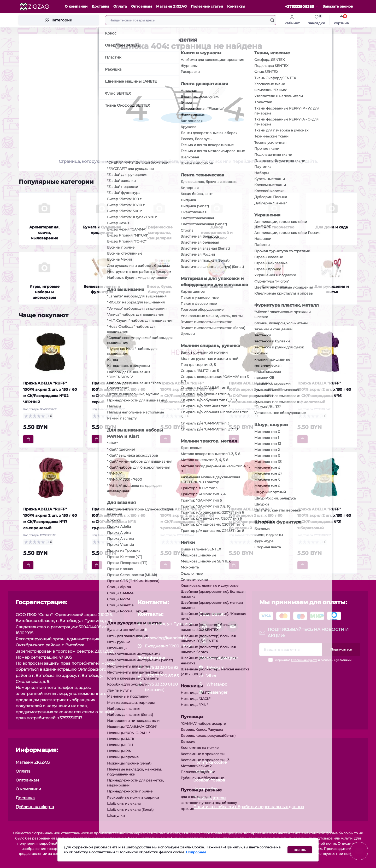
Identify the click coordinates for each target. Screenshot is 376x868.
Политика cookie (210, 762)
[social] (204, 626)
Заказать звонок (338, 6)
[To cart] (28, 439)
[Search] (272, 20)
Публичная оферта (304, 660)
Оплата (120, 6)
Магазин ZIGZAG (171, 6)
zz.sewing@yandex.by (166, 638)
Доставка (100, 6)
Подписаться (341, 649)
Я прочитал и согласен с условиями (313, 660)
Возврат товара (209, 780)
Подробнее (196, 853)
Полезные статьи (207, 6)
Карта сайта (205, 789)
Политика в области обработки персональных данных (249, 807)
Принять (300, 850)
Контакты (236, 6)
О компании (76, 6)
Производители (209, 798)
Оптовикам (142, 6)
